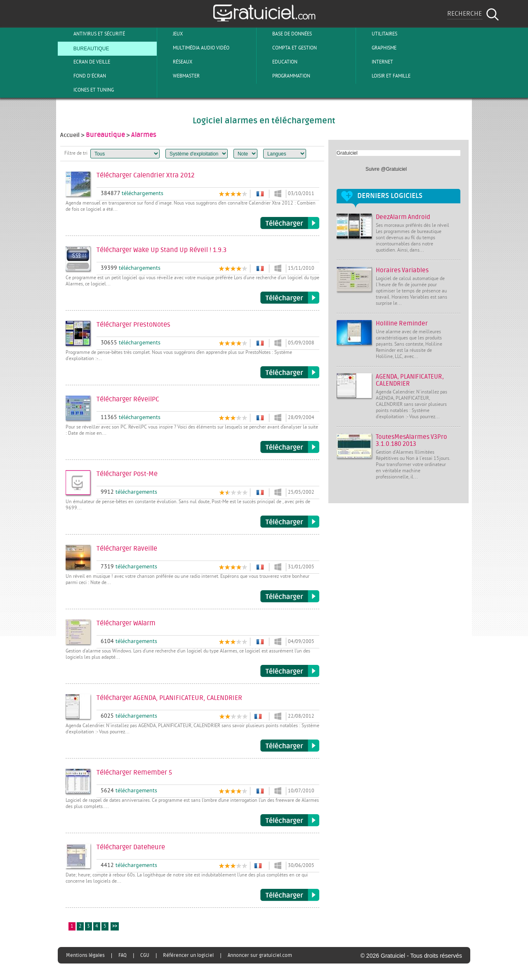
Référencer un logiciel (188, 955)
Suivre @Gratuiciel (386, 169)
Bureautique (85, 48)
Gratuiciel (347, 153)
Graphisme (377, 48)
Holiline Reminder (402, 324)
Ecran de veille (85, 62)
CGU (145, 955)
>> (115, 927)
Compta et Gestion (288, 48)
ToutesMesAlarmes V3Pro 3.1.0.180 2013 (411, 441)
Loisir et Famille (384, 76)
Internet (376, 62)
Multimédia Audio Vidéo (194, 48)
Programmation (284, 76)
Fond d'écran (83, 76)
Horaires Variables (402, 270)
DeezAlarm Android (403, 217)
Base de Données (285, 34)
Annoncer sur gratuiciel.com (260, 955)
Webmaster (179, 76)
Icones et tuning (87, 90)
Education (278, 62)
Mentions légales (85, 955)
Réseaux (176, 62)
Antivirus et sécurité (92, 34)
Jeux (171, 34)
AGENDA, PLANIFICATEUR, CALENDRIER (410, 380)
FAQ (123, 955)
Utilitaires (378, 34)
